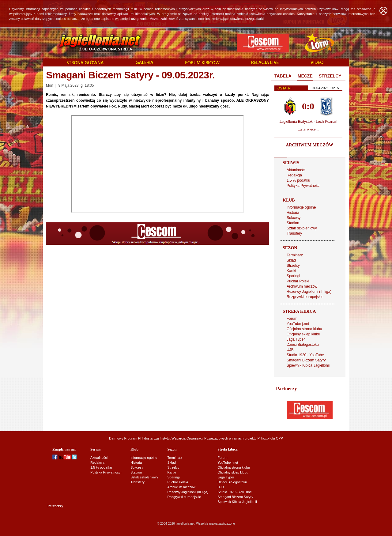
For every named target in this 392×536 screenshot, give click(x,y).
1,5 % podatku (298, 180)
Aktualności (296, 170)
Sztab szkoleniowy (302, 228)
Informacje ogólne (301, 207)
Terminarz (295, 255)
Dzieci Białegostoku (303, 345)
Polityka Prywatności (303, 186)
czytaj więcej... (309, 129)
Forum (292, 319)
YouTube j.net (298, 324)
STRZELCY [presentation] (330, 76)
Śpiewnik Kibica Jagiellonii (308, 365)
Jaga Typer (296, 339)
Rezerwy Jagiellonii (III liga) (309, 292)
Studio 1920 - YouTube (305, 355)
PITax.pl (264, 438)
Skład (291, 260)
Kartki (291, 271)
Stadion (293, 223)
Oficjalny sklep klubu (303, 334)
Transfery (294, 233)
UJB (290, 350)
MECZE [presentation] (305, 76)
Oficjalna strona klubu (304, 329)
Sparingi (293, 276)
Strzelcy (293, 266)
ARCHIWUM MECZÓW (309, 145)
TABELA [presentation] (283, 76)
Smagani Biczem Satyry (306, 360)
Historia (293, 213)
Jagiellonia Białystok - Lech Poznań (309, 122)
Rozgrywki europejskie (305, 297)
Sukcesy (294, 218)
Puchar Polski (298, 281)
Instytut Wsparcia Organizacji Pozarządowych (194, 438)
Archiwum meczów (302, 286)
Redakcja (294, 175)
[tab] (283, 76)
